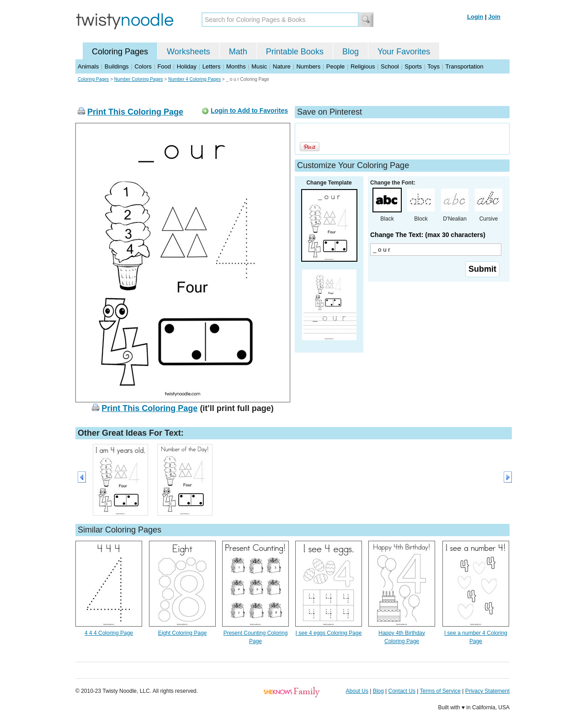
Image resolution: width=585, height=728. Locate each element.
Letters (212, 66)
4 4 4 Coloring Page (109, 633)
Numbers (308, 66)
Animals (88, 66)
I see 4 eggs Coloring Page (329, 633)
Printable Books (295, 52)
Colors (143, 66)
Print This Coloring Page (135, 112)
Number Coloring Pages (139, 79)
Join (494, 17)
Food (164, 66)
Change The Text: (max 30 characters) (428, 235)
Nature (282, 66)
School (390, 66)
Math (238, 52)
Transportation (464, 66)
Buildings (117, 66)
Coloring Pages (120, 52)
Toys (433, 66)
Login (475, 17)
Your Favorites (404, 52)
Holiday (187, 66)
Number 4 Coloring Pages (194, 79)
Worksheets (189, 52)
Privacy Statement (487, 691)
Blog (351, 52)
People (335, 66)
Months (236, 66)
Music (259, 66)
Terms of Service (440, 691)
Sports (413, 66)
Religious (363, 66)
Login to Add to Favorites (249, 111)
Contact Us (402, 691)
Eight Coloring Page (183, 633)
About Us (357, 691)
